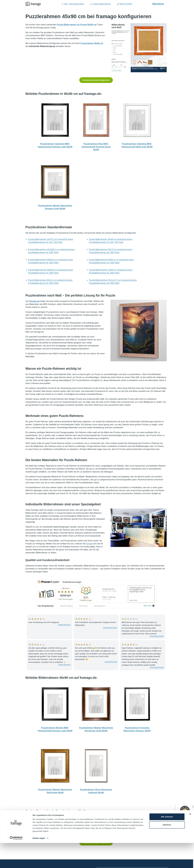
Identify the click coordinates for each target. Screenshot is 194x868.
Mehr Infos (149, 606)
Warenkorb (160, 4)
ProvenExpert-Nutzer (110, 628)
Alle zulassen (167, 842)
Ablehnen (167, 850)
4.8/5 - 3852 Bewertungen (73, 4)
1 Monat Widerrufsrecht (100, 4)
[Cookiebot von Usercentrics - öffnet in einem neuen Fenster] (16, 863)
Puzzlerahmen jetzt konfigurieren (96, 80)
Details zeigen (39, 863)
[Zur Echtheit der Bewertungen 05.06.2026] (185, 834)
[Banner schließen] (190, 839)
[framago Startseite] (33, 4)
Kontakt (89, 544)
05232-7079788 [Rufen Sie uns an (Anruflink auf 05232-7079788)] (124, 4)
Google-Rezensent (64, 625)
